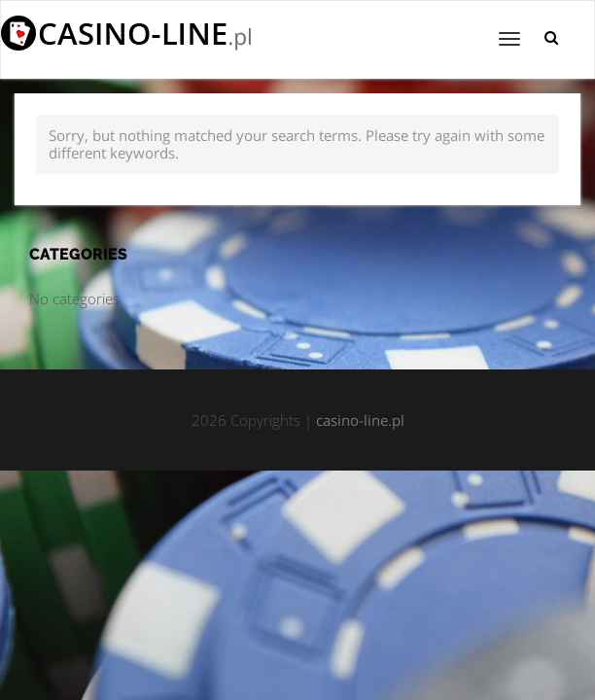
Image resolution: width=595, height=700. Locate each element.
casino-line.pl (360, 420)
